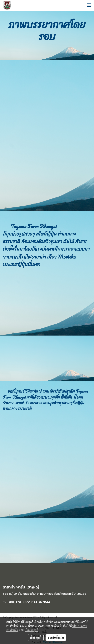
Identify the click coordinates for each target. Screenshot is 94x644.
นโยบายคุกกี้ (31, 630)
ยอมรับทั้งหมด (56, 637)
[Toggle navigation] (89, 5)
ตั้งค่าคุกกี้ (36, 637)
